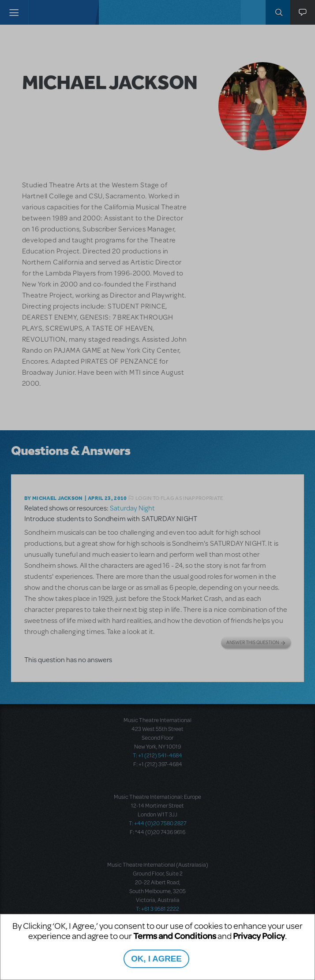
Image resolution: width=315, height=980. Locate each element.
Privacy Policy (259, 936)
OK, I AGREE (156, 959)
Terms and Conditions (175, 936)
